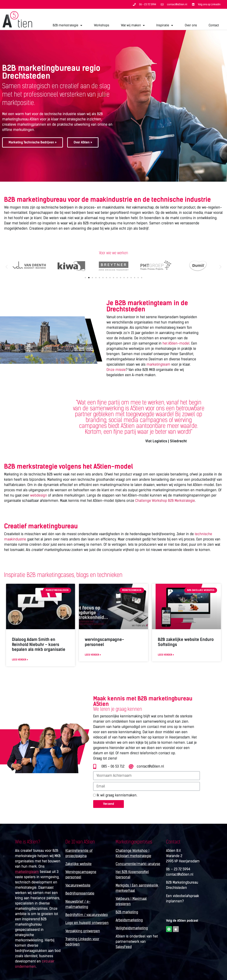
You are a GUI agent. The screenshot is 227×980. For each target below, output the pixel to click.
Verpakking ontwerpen (83, 931)
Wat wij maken (133, 25)
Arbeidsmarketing (129, 920)
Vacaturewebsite (78, 885)
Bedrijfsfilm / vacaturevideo (87, 915)
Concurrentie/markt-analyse (138, 864)
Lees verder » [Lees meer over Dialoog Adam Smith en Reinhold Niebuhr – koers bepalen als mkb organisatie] (20, 660)
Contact (214, 25)
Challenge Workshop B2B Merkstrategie (165, 501)
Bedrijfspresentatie (80, 893)
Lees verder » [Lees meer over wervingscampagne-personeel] (93, 655)
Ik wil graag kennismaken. (117, 795)
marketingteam (158, 364)
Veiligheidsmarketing (132, 928)
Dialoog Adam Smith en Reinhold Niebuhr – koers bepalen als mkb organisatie (39, 644)
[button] (7, 267)
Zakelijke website (79, 864)
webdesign (39, 495)
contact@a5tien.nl (180, 874)
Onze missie (116, 370)
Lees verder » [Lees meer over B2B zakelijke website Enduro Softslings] (166, 655)
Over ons (191, 25)
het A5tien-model (176, 343)
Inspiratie (165, 25)
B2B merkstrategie (67, 25)
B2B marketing (127, 912)
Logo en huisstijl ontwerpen (87, 923)
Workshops (102, 25)
